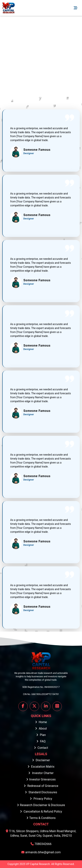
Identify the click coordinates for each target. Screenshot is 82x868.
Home (41, 722)
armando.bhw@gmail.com (41, 852)
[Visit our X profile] (34, 706)
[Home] (9, 8)
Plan (41, 735)
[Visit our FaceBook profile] (23, 706)
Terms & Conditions (41, 818)
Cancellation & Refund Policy (41, 811)
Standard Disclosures (41, 792)
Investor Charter (41, 773)
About (41, 728)
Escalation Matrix (41, 767)
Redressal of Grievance (41, 786)
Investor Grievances (41, 779)
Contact (41, 748)
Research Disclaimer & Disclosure (41, 805)
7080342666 (41, 844)
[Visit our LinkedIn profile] (46, 706)
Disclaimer (41, 760)
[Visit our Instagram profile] (57, 706)
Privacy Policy (41, 799)
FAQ (41, 741)
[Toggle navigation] (76, 8)
